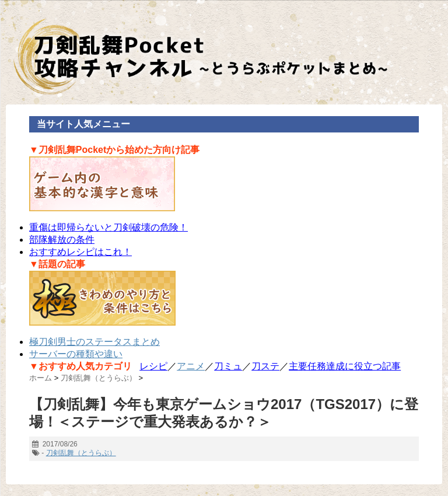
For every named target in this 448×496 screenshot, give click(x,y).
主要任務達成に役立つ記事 (345, 366)
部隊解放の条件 (62, 240)
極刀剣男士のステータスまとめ (94, 342)
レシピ (153, 366)
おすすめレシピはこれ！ (80, 252)
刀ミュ (228, 366)
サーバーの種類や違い (76, 354)
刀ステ (265, 366)
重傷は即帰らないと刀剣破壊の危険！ (108, 227)
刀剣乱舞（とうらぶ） (81, 453)
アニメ (191, 366)
